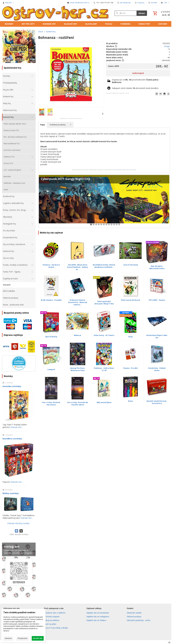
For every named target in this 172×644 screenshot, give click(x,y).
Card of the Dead (130, 265)
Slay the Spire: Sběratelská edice (157, 267)
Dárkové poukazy (134, 617)
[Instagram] (19, 571)
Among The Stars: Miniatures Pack (78, 369)
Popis (43, 125)
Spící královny (51, 337)
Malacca (78, 335)
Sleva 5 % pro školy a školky (56, 628)
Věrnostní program (52, 617)
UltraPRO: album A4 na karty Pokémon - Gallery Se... (78, 267)
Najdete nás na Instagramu (98, 617)
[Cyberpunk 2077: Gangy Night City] (104, 201)
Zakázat (8, 638)
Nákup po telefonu (52, 620)
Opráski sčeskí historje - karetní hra (157, 402)
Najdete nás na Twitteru (96, 620)
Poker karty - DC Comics (104, 335)
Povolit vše (38, 638)
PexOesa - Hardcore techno (51, 266)
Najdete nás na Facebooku (98, 613)
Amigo (167, 46)
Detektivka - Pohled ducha (157, 369)
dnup (130, 337)
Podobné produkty (58, 125)
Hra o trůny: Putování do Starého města (78, 404)
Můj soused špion (104, 402)
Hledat (142, 13)
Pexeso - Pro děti (131, 368)
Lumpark (51, 369)
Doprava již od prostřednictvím (136, 81)
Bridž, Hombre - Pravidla (51, 300)
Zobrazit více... (16, 427)
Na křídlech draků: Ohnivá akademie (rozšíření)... (104, 266)
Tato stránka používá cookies (19, 612)
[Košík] (161, 13)
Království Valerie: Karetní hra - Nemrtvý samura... (78, 302)
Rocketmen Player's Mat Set (157, 336)
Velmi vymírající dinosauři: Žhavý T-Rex (104, 303)
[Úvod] (56, 13)
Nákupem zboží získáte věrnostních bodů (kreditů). (135, 88)
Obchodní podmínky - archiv (139, 620)
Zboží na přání (50, 624)
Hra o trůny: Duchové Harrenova (51, 404)
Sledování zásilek (134, 613)
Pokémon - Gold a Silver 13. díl (104, 369)
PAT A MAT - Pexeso (157, 300)
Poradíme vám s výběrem (55, 613)
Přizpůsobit (23, 638)
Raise (131, 401)
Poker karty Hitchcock (131, 300)
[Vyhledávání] (126, 13)
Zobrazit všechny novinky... (19, 523)
